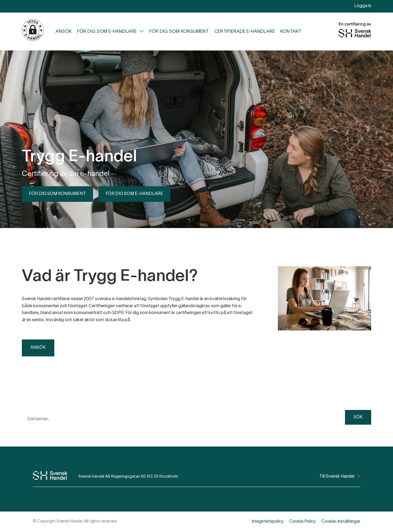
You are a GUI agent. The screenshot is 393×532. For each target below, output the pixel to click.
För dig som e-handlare (107, 32)
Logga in (363, 6)
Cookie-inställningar (341, 522)
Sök (358, 417)
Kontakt (291, 32)
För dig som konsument (179, 32)
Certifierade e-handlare (245, 32)
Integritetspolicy (268, 522)
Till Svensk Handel (337, 477)
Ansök (63, 32)
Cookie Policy (303, 522)
